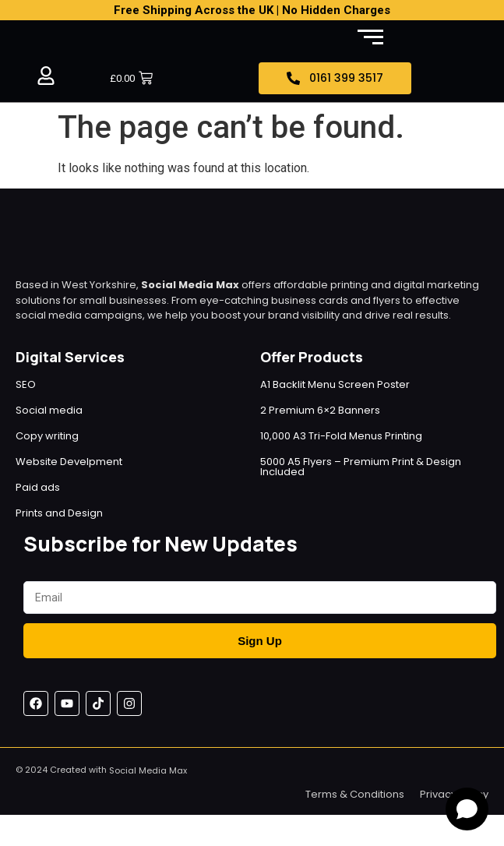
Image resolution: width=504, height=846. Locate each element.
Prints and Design (59, 513)
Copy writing (47, 436)
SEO (26, 384)
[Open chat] (467, 809)
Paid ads (38, 487)
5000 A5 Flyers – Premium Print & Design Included (361, 467)
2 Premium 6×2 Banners (320, 410)
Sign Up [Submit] (260, 641)
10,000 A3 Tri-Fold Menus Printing (341, 436)
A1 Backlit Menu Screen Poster (335, 384)
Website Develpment (69, 462)
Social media (49, 410)
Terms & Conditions (355, 794)
